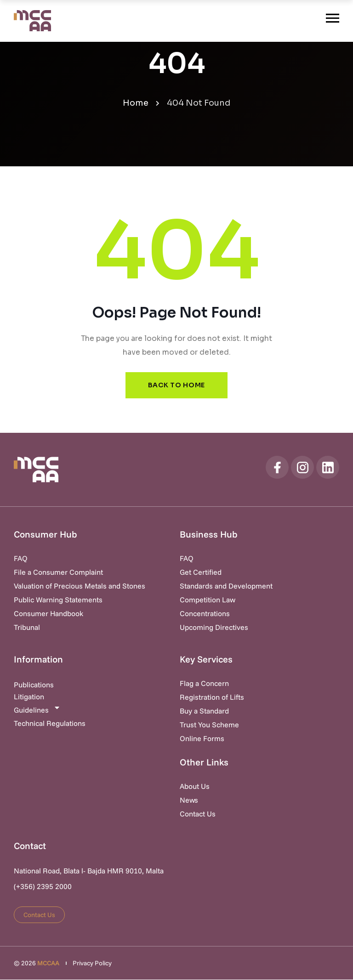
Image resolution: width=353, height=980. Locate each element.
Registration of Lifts (212, 697)
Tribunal (27, 628)
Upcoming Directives (214, 628)
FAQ (21, 559)
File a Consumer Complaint (58, 572)
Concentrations (205, 614)
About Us (195, 787)
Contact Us (198, 814)
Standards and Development (226, 586)
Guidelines (37, 710)
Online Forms (202, 739)
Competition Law (208, 600)
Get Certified (201, 572)
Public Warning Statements (58, 600)
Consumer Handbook (48, 614)
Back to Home (176, 385)
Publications (34, 685)
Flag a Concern (204, 684)
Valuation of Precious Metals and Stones (80, 586)
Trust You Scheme (209, 725)
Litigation (29, 697)
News (189, 800)
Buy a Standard (204, 711)
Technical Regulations (50, 724)
